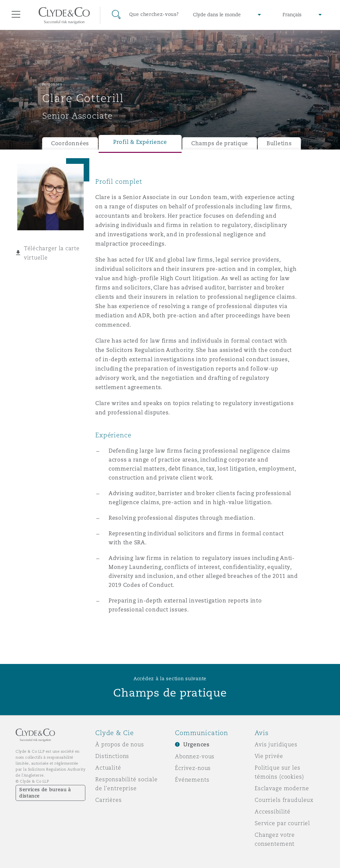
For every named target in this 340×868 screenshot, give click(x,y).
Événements (192, 780)
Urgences (196, 745)
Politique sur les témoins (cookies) (279, 772)
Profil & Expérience (140, 142)
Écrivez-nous (193, 768)
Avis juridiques (276, 744)
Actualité (108, 768)
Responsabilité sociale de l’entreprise (127, 784)
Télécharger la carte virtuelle (52, 253)
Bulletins (279, 143)
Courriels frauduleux (284, 800)
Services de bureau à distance (45, 793)
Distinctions (112, 756)
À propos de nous (120, 744)
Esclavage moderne (282, 788)
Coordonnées (70, 143)
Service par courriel (282, 823)
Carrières (109, 800)
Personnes (52, 84)
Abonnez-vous (195, 756)
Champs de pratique (220, 143)
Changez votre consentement (275, 839)
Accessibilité (273, 812)
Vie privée (269, 756)
